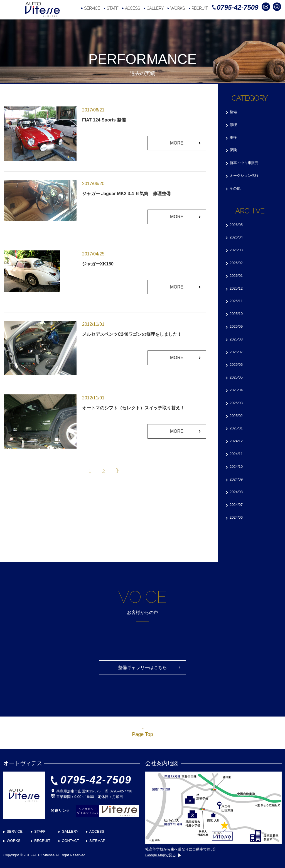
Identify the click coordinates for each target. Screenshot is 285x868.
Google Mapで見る (163, 855)
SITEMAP (97, 841)
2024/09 (236, 479)
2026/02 (236, 263)
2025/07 (236, 352)
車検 (233, 137)
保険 (233, 150)
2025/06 (236, 365)
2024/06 (236, 517)
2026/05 (236, 225)
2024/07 (236, 505)
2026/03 (236, 250)
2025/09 (236, 326)
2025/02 (236, 416)
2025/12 (236, 288)
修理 (233, 125)
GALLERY (155, 8)
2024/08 (236, 492)
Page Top (142, 734)
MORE (177, 143)
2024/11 (236, 454)
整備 (233, 112)
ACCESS (132, 8)
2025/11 (236, 301)
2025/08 (236, 339)
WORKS (178, 8)
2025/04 (236, 390)
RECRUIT (200, 8)
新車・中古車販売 (244, 163)
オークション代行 (244, 176)
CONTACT (70, 841)
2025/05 (236, 377)
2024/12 (236, 441)
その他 (235, 188)
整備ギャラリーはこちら (142, 667)
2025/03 (236, 403)
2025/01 (236, 428)
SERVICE (92, 8)
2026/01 (236, 276)
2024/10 (236, 467)
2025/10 (236, 314)
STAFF (112, 8)
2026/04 (236, 237)
